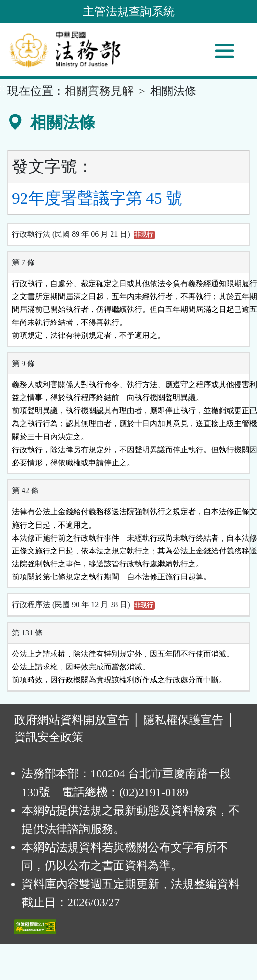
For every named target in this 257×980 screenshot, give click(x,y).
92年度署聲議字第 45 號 (97, 198)
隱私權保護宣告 (183, 720)
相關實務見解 (99, 91)
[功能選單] (224, 51)
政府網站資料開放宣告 (72, 720)
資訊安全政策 (49, 737)
